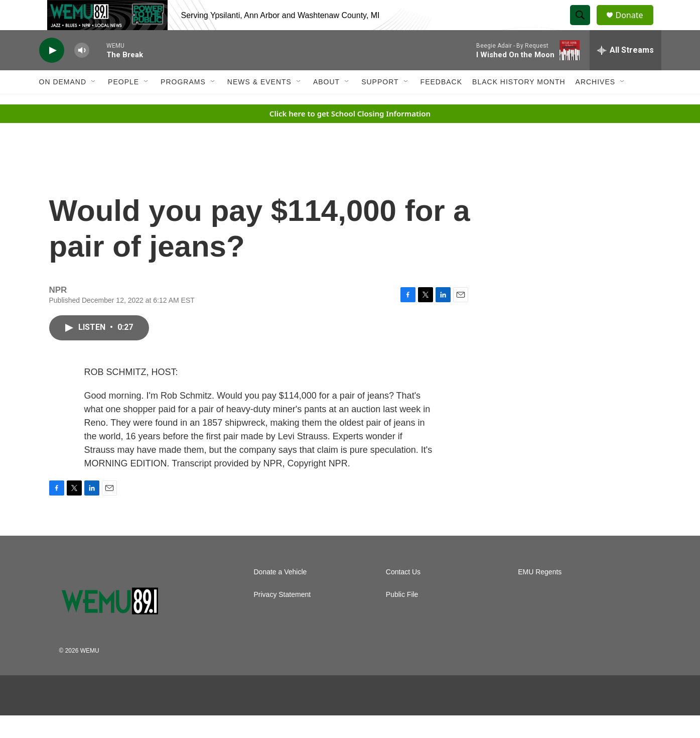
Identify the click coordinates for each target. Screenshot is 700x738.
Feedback (441, 104)
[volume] (82, 73)
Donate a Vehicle (281, 595)
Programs (183, 104)
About (326, 104)
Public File (402, 617)
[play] (52, 73)
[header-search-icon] (585, 27)
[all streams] (625, 73)
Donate (636, 26)
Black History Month (519, 104)
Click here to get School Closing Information (350, 136)
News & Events (259, 104)
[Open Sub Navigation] (94, 104)
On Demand (63, 104)
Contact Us (403, 595)
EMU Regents (540, 595)
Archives (596, 104)
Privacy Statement (283, 617)
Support (380, 104)
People (123, 104)
